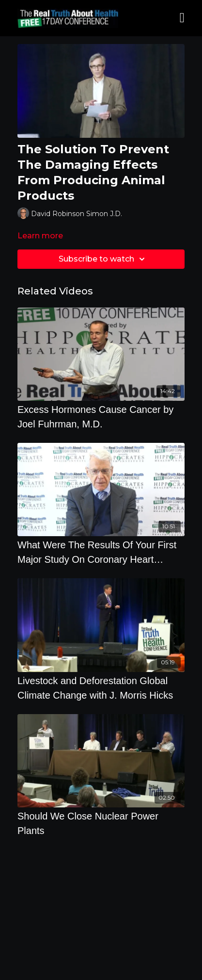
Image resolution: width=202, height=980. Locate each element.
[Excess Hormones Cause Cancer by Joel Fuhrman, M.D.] (101, 417)
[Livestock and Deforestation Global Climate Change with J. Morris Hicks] (101, 688)
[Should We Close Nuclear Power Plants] (101, 823)
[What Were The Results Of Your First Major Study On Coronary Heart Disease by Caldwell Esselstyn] (101, 552)
